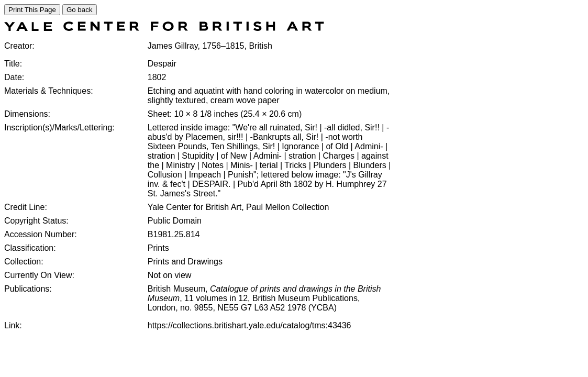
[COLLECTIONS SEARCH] (164, 28)
